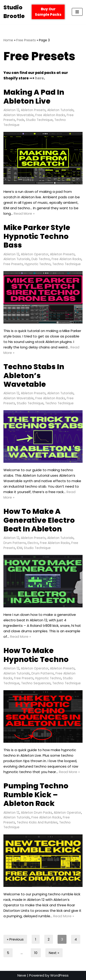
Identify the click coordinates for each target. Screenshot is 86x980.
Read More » (24, 213)
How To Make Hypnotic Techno (36, 655)
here (39, 78)
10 (36, 953)
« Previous (15, 939)
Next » (54, 953)
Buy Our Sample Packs (48, 12)
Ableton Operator (35, 254)
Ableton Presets (33, 110)
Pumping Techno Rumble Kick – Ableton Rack (36, 794)
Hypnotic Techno (38, 264)
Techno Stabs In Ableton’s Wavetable (34, 375)
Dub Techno (41, 259)
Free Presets (26, 40)
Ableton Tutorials (60, 110)
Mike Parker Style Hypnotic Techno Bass (37, 236)
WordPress (59, 975)
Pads (21, 120)
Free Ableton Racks (50, 115)
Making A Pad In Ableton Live (34, 96)
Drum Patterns (15, 543)
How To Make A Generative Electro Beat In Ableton (39, 520)
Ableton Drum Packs (36, 813)
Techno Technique (67, 264)
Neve (22, 975)
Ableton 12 (11, 110)
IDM (19, 548)
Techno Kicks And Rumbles (37, 822)
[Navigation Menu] (77, 12)
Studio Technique (39, 120)
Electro (33, 543)
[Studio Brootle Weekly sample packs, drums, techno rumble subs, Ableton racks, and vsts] (14, 12)
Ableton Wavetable (19, 115)
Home (8, 40)
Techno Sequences (36, 683)
